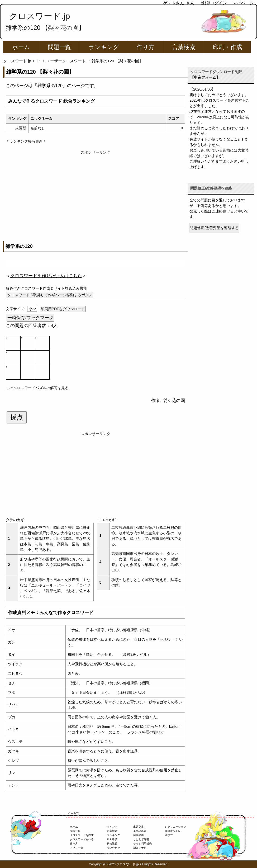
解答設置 (112, 844)
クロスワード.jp (39, 16)
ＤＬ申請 (112, 839)
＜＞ (46, 276)
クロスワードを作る (82, 839)
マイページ (243, 3)
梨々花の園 (174, 401)
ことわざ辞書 (141, 839)
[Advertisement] (95, 192)
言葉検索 (184, 47)
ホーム (21, 47)
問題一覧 (59, 47)
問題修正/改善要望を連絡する (214, 228)
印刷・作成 (227, 47)
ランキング (104, 47)
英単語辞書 (140, 831)
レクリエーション (175, 827)
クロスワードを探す (82, 835)
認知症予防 (140, 848)
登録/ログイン (214, 3)
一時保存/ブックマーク (30, 318)
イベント (112, 827)
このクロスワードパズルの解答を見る (37, 388)
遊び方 (169, 835)
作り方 (146, 47)
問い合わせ (113, 848)
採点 (17, 417)
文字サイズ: (16, 309)
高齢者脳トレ (173, 831)
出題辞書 (139, 827)
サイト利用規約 (142, 844)
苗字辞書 (139, 835)
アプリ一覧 (77, 848)
